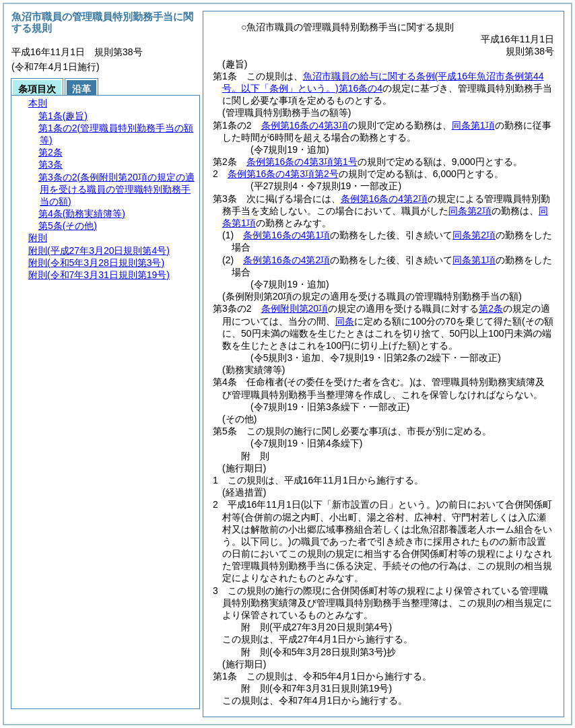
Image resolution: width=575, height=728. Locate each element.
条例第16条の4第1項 (286, 235)
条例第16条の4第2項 (384, 199)
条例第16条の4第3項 (305, 125)
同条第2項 (470, 211)
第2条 (491, 308)
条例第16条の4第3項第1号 (302, 162)
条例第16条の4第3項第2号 (283, 174)
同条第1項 (473, 125)
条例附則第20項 (295, 308)
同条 (345, 321)
